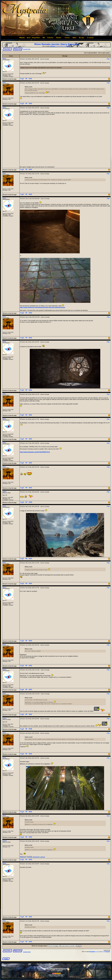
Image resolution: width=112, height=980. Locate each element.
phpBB (53, 970)
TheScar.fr (23, 857)
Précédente (53, 46)
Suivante (68, 46)
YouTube (30, 857)
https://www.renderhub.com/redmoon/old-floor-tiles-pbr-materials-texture (42, 307)
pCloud (43, 857)
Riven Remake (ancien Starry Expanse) (56, 44)
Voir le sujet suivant (104, 53)
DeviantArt (36, 857)
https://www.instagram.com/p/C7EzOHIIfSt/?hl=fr (35, 452)
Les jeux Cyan (27, 49)
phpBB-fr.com (59, 971)
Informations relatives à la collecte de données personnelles (56, 968)
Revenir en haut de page (10, 79)
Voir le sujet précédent (90, 53)
